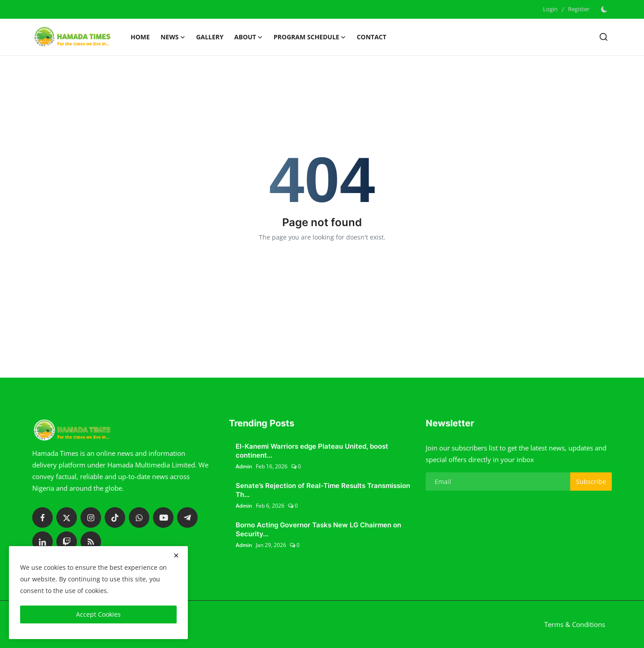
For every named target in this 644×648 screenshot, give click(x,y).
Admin (244, 466)
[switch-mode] (605, 9)
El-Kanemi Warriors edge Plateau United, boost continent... (312, 451)
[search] (604, 37)
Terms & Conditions (575, 624)
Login (550, 9)
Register (579, 9)
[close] (176, 555)
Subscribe (591, 482)
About (249, 37)
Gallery (210, 37)
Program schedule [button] (310, 37)
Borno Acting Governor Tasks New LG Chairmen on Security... (318, 529)
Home (140, 37)
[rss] (91, 542)
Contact (372, 37)
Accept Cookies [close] (98, 614)
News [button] (173, 37)
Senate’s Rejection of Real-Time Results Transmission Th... (323, 490)
